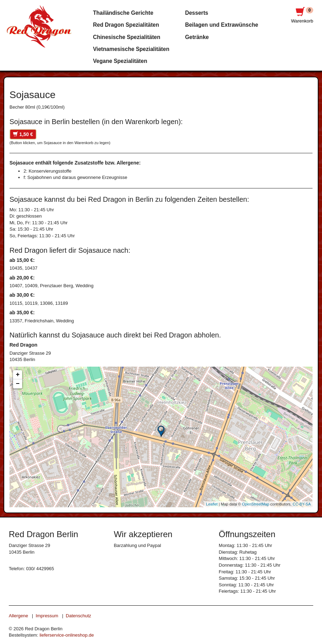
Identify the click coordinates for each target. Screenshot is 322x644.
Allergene (18, 616)
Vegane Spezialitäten (120, 61)
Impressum (47, 616)
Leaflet (212, 504)
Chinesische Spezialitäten (127, 37)
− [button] (18, 384)
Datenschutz (78, 616)
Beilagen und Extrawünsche (221, 25)
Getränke (197, 37)
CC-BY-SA (302, 504)
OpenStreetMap (256, 504)
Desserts (197, 13)
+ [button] (18, 375)
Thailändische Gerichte (123, 13)
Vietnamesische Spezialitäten (131, 49)
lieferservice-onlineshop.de (67, 635)
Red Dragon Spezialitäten (126, 25)
